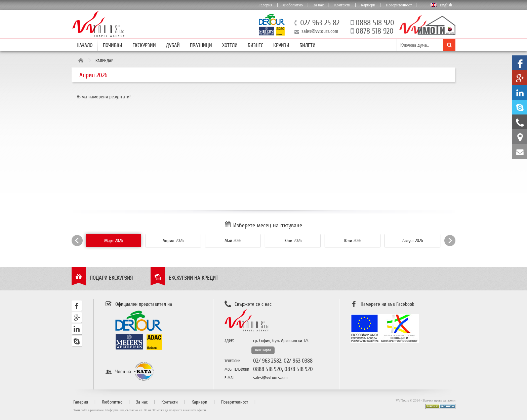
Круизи (281, 45)
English (446, 5)
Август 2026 (413, 241)
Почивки (113, 45)
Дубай (173, 45)
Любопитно (293, 5)
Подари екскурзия (111, 278)
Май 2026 (233, 241)
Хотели (230, 45)
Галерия (265, 5)
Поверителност (399, 5)
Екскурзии (144, 45)
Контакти (342, 5)
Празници (201, 45)
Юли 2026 (353, 241)
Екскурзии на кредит (193, 278)
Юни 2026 (293, 241)
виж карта (263, 350)
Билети (308, 45)
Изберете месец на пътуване (268, 225)
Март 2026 (113, 241)
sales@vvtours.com (320, 31)
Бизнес (255, 45)
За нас (318, 5)
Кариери (368, 5)
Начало (85, 45)
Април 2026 (173, 241)
